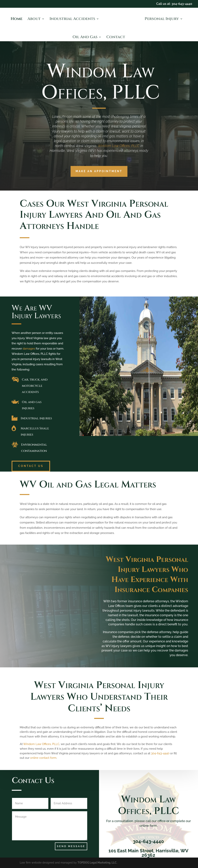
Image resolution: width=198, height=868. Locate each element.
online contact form (43, 758)
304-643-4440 (160, 753)
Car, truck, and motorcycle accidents (35, 386)
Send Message (71, 846)
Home (17, 19)
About (34, 19)
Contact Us (31, 466)
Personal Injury (162, 19)
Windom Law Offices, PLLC (119, 146)
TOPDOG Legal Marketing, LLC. (97, 863)
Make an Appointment (99, 171)
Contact (116, 38)
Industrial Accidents (72, 19)
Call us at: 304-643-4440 (174, 4)
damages (29, 349)
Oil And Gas (85, 38)
